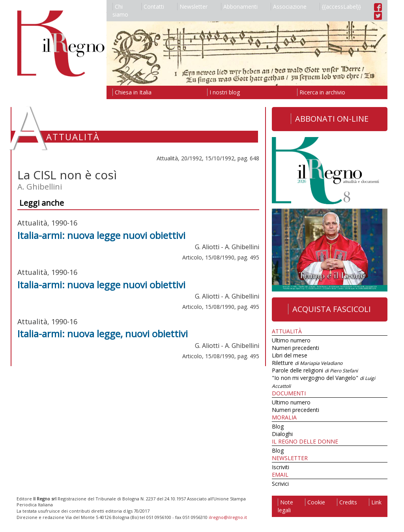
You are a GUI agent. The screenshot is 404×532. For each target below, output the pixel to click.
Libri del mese (290, 355)
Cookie (315, 502)
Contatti (153, 7)
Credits (347, 502)
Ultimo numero (291, 340)
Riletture (307, 363)
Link (375, 502)
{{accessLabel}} (340, 7)
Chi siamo (120, 10)
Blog (278, 426)
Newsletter (192, 7)
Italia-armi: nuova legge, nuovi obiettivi (103, 334)
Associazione (289, 7)
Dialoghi (282, 434)
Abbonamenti (239, 7)
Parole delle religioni (315, 370)
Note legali (285, 506)
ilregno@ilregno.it (228, 517)
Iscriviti (281, 467)
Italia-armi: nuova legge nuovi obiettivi (101, 235)
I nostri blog (224, 92)
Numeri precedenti (296, 348)
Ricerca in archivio (321, 92)
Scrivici (280, 484)
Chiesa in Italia (132, 92)
